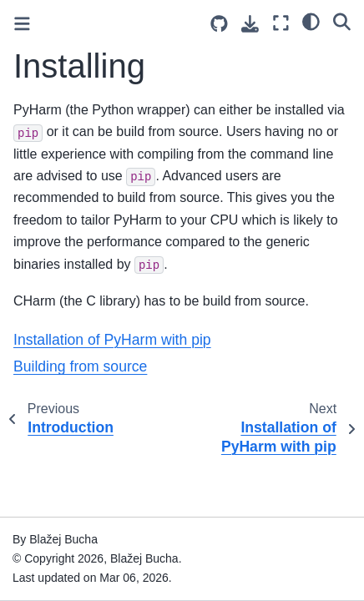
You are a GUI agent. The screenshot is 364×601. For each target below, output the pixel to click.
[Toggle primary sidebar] (22, 24)
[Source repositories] (219, 24)
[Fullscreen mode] (281, 23)
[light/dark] (311, 21)
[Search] (342, 21)
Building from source (80, 366)
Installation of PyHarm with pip (112, 340)
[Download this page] (250, 24)
